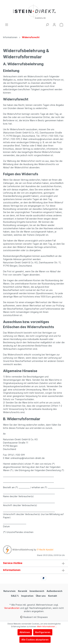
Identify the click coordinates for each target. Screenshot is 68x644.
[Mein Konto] (54, 25)
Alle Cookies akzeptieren (35, 640)
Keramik (23, 591)
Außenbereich (54, 591)
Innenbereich (37, 591)
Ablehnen (25, 632)
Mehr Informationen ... (47, 626)
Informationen (12, 570)
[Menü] (7, 25)
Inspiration (27, 596)
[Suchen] (47, 25)
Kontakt (53, 596)
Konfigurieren (43, 632)
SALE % (15, 596)
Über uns (41, 596)
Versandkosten (12, 608)
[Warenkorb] (61, 25)
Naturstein (9, 591)
